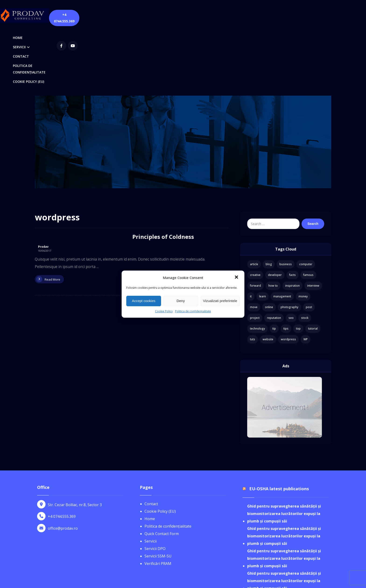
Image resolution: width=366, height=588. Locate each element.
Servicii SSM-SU (158, 492)
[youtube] (289, 15)
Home (150, 454)
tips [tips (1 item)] (286, 264)
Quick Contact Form (162, 469)
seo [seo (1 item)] (291, 253)
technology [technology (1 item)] (257, 264)
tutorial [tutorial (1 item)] (313, 264)
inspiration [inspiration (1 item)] (292, 221)
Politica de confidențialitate (193, 311)
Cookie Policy (164, 311)
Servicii (151, 477)
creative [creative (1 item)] (255, 210)
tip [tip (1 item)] (274, 264)
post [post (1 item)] (309, 243)
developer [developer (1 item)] (275, 210)
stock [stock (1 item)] (305, 253)
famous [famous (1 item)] (308, 210)
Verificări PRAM (158, 499)
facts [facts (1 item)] (292, 210)
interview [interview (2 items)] (313, 221)
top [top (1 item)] (298, 264)
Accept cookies (144, 301)
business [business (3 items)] (286, 200)
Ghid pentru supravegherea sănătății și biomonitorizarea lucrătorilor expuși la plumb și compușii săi (284, 449)
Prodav (43, 182)
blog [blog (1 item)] (269, 200)
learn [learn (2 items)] (262, 232)
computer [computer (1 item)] (306, 200)
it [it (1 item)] (251, 232)
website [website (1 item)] (268, 275)
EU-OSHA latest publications (279, 424)
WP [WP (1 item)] (306, 275)
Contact (151, 439)
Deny (181, 301)
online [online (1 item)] (269, 243)
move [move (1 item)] (254, 243)
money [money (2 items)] (303, 232)
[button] (237, 278)
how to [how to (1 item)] (273, 221)
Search (313, 159)
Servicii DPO (155, 484)
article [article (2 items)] (254, 200)
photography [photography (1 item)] (289, 243)
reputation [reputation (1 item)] (274, 253)
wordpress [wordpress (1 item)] (288, 275)
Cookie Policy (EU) (160, 447)
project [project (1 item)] (255, 253)
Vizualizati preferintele (220, 301)
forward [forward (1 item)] (255, 221)
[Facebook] (278, 15)
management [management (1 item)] (282, 232)
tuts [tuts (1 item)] (253, 275)
